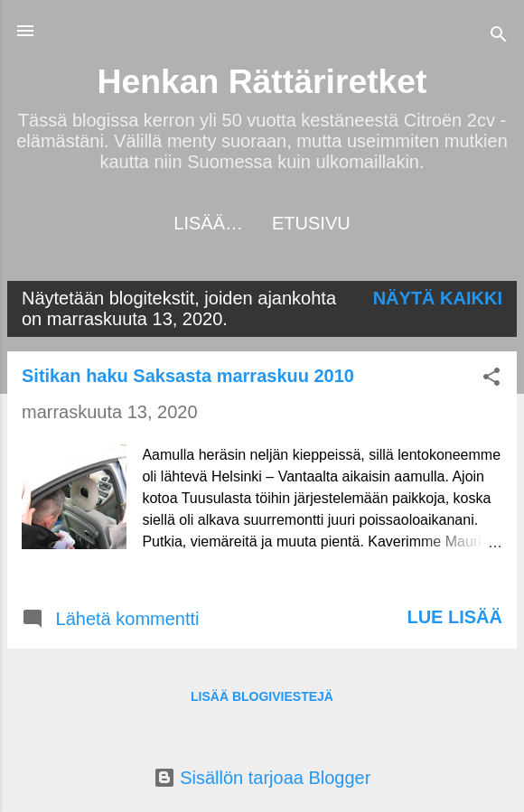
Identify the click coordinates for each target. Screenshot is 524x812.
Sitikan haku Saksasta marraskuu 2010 (188, 376)
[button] (491, 379)
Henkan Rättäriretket (262, 81)
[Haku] (499, 37)
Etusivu (262, 223)
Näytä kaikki (438, 298)
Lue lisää (454, 617)
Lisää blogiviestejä (262, 696)
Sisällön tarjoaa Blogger (262, 778)
